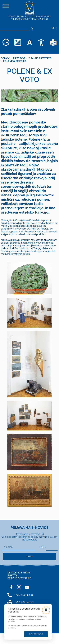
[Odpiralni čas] (6, 42)
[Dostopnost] (41, 42)
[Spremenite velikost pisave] (29, 42)
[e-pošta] (18, 547)
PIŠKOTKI (13, 575)
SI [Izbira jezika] (54, 28)
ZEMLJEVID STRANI (19, 573)
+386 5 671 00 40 (24, 595)
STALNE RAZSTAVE (40, 58)
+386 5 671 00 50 (24, 602)
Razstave (19, 58)
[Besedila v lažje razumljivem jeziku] (53, 42)
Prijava (30, 556)
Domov (5, 58)
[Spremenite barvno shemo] (18, 42)
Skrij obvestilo (36, 634)
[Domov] (29, 11)
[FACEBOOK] (11, 587)
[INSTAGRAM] (19, 587)
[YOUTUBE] (27, 587)
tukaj (34, 540)
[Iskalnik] (14, 28)
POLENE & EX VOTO (15, 61)
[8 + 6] (52, 547)
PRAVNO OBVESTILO (19, 578)
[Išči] (32, 29)
